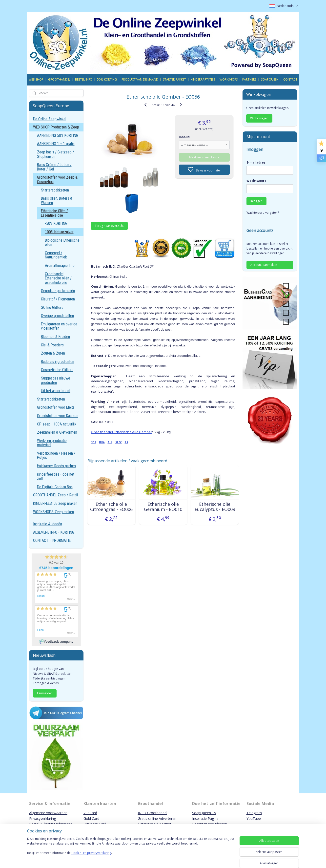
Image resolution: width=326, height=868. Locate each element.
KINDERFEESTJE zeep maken (55, 503)
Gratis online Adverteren (157, 818)
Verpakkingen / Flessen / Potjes (56, 455)
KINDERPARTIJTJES (203, 79)
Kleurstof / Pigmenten (58, 299)
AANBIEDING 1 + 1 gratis (56, 144)
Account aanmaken (264, 265)
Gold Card (91, 818)
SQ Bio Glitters (52, 307)
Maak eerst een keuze (204, 157)
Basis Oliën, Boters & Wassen (57, 201)
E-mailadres (256, 162)
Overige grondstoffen (57, 316)
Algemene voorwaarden (48, 813)
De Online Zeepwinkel (50, 119)
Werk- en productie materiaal (52, 443)
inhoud (184, 137)
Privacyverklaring (42, 818)
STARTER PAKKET (174, 79)
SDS (93, 442)
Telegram (254, 813)
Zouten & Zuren (53, 353)
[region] (130, 851)
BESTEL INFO (84, 79)
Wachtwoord (256, 181)
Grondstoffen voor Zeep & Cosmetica (57, 180)
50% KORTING (107, 79)
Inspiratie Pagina (205, 818)
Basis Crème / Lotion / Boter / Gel (54, 167)
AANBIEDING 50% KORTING (58, 136)
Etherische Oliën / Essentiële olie (54, 213)
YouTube (254, 818)
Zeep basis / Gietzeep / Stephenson (56, 154)
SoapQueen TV (204, 813)
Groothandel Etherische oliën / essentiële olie (58, 278)
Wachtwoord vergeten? (263, 213)
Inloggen (256, 201)
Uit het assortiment (56, 391)
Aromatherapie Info (60, 265)
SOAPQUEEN (270, 79)
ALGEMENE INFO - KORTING (54, 532)
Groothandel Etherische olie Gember (121, 432)
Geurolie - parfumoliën (58, 291)
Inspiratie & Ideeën (48, 524)
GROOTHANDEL (59, 79)
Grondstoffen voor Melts (56, 407)
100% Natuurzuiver (59, 232)
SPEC (118, 442)
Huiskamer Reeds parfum (56, 466)
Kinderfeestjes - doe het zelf (56, 476)
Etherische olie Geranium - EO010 (163, 507)
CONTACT (290, 79)
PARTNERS (249, 79)
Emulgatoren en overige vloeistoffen (59, 326)
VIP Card (90, 813)
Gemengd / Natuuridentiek (56, 255)
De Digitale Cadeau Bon (55, 487)
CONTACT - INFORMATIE (52, 540)
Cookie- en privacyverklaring (91, 858)
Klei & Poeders (52, 345)
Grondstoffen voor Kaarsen (58, 416)
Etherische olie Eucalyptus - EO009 (215, 507)
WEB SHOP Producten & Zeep (56, 127)
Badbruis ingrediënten (58, 362)
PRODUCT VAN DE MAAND (140, 79)
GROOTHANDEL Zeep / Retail (55, 495)
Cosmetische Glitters (57, 370)
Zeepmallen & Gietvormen (57, 432)
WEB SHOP (36, 79)
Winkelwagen (259, 118)
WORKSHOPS (229, 79)
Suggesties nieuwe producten (56, 380)
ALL (110, 442)
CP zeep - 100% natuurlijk (57, 424)
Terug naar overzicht (109, 226)
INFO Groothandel (153, 813)
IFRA (102, 442)
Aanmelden (45, 693)
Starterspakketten (55, 190)
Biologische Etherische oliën (62, 243)
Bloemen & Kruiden (55, 337)
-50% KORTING (56, 223)
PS (126, 442)
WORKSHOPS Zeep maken (53, 512)
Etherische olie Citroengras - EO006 (111, 507)
